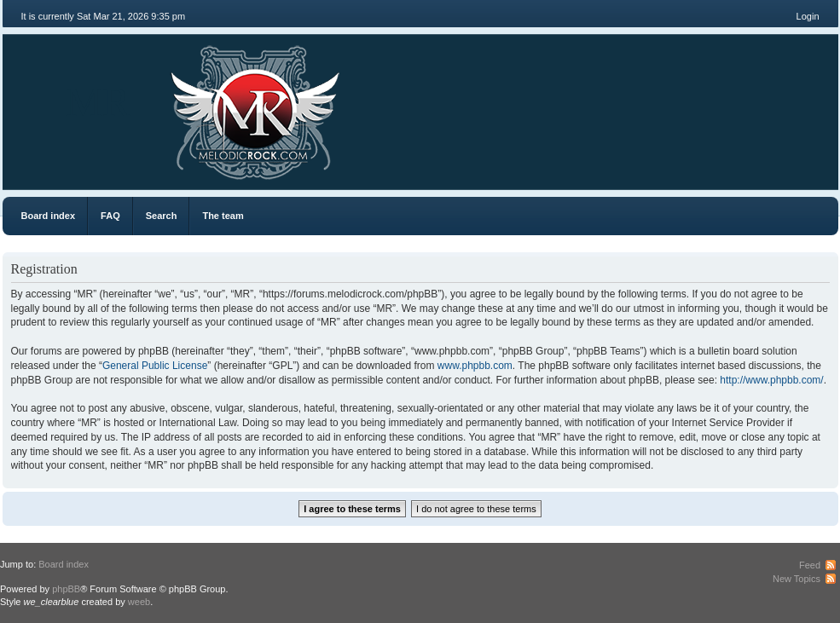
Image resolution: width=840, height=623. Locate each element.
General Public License (155, 366)
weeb (139, 602)
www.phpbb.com (475, 366)
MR (98, 102)
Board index (49, 216)
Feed (810, 565)
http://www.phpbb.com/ (771, 380)
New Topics (797, 579)
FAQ (110, 216)
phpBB (66, 589)
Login (808, 16)
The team (223, 216)
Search (162, 216)
